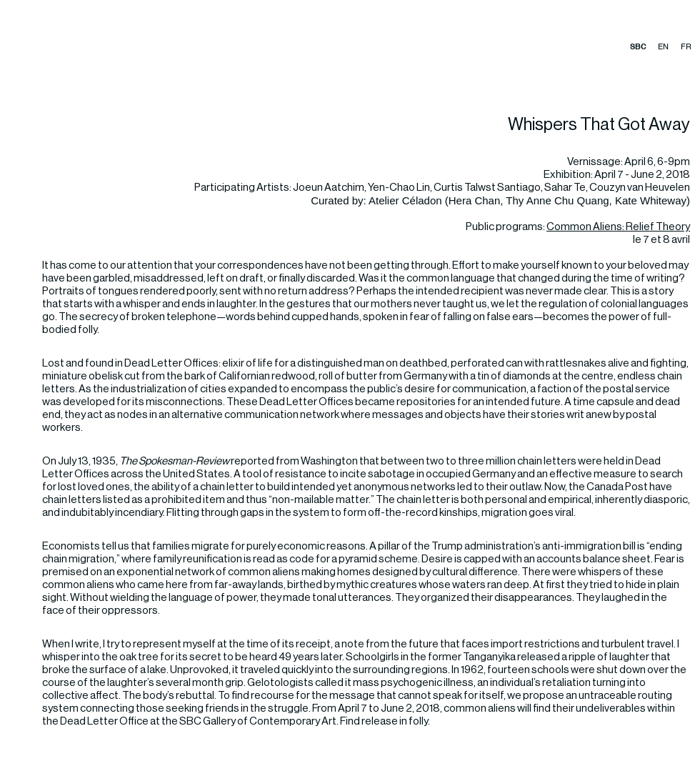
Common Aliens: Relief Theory (618, 227)
